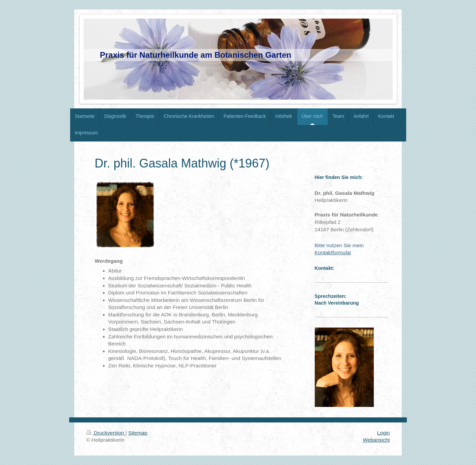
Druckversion (106, 433)
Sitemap (138, 433)
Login (384, 433)
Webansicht (376, 440)
